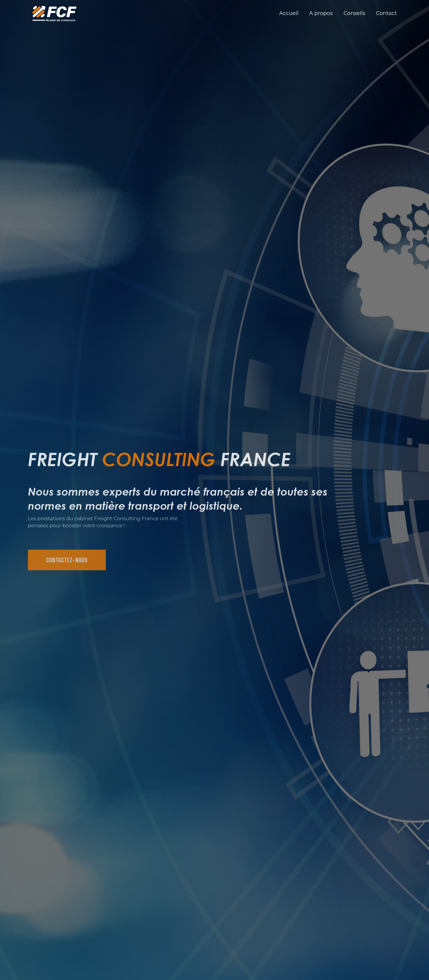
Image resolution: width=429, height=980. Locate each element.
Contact (387, 13)
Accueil (289, 13)
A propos (321, 13)
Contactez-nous (67, 565)
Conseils (354, 13)
